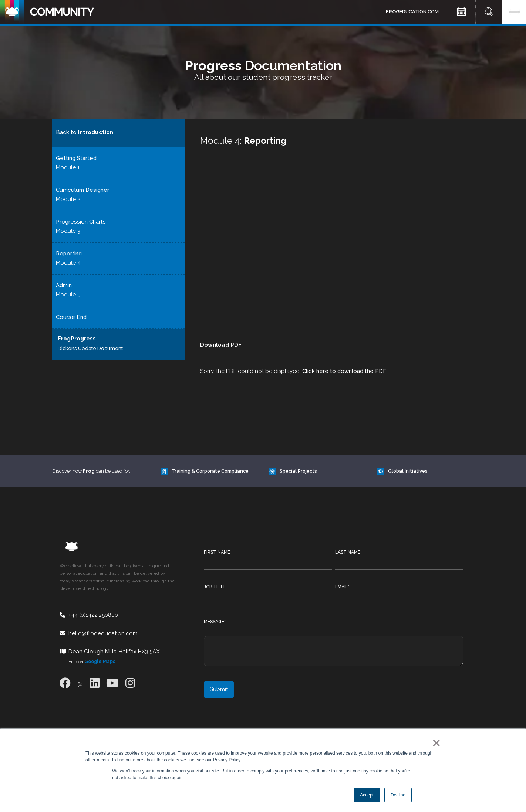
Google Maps (100, 662)
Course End (71, 317)
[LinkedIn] (95, 683)
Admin (64, 285)
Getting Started (76, 158)
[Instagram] (130, 683)
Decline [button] (398, 795)
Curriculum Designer (82, 190)
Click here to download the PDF (344, 371)
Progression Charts (81, 222)
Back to (85, 132)
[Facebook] (65, 683)
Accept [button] (367, 795)
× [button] (435, 743)
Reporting (69, 254)
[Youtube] (112, 683)
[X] (80, 683)
